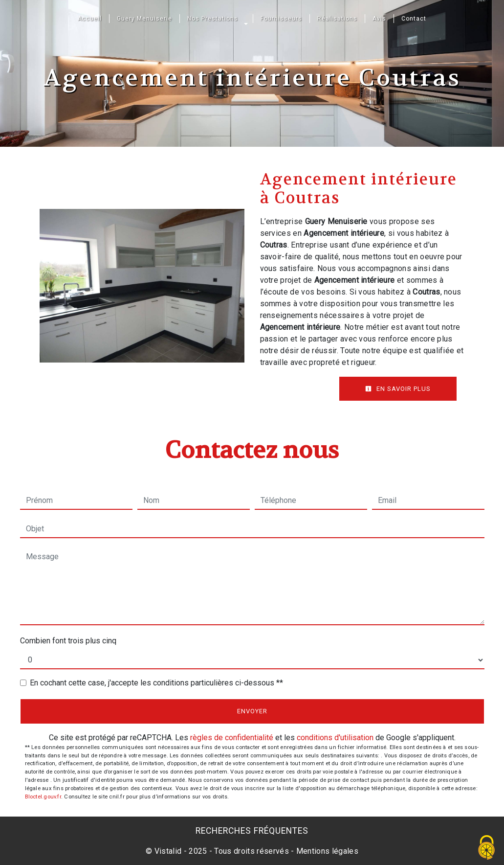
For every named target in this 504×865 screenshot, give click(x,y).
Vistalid (168, 851)
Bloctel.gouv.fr (43, 797)
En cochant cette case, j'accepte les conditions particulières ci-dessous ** (156, 683)
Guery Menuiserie (144, 19)
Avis (379, 19)
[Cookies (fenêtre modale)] (487, 848)
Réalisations (337, 19)
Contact (414, 19)
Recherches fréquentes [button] (252, 831)
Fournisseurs (281, 19)
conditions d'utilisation (335, 738)
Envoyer (252, 711)
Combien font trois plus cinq (68, 641)
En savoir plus (398, 389)
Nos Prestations (213, 19)
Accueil (90, 19)
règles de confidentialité (232, 738)
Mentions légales (326, 851)
